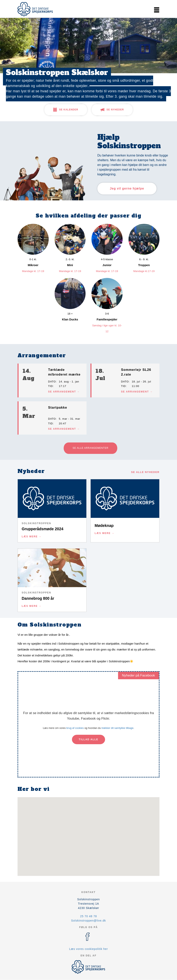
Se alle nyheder (145, 472)
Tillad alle (89, 739)
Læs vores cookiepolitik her (89, 949)
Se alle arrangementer (90, 448)
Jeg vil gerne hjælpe (127, 188)
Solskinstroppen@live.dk (89, 921)
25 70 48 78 (89, 916)
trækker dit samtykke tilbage (117, 728)
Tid (50, 386)
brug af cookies (75, 728)
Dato (52, 382)
